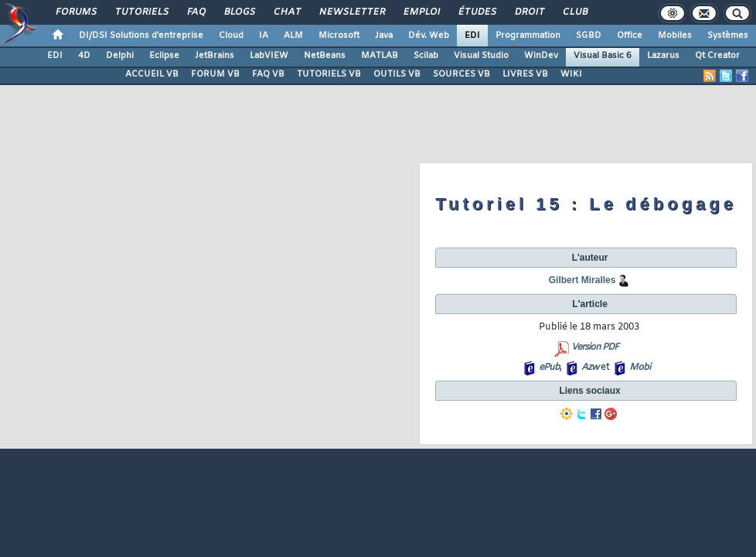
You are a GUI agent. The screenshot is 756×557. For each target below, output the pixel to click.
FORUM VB (215, 74)
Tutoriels (141, 12)
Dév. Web (429, 36)
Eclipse (164, 56)
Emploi (421, 12)
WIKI (571, 74)
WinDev (541, 56)
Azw (590, 367)
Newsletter (351, 12)
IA (264, 36)
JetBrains (215, 56)
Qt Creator (717, 56)
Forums (75, 12)
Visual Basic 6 (603, 56)
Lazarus (663, 56)
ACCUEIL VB (152, 74)
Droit (529, 12)
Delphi (120, 56)
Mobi (640, 367)
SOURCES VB (461, 74)
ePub (549, 367)
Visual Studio (481, 56)
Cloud (231, 36)
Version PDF (595, 347)
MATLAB (380, 56)
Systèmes (728, 36)
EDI (472, 36)
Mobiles (675, 36)
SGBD (589, 36)
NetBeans (325, 56)
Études (477, 12)
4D (84, 56)
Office (630, 36)
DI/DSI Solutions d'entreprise (141, 36)
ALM (293, 36)
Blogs (239, 12)
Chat (286, 12)
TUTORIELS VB (329, 74)
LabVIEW (269, 56)
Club (574, 12)
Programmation (528, 36)
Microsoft (339, 36)
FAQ (196, 12)
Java (384, 36)
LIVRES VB (525, 74)
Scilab (426, 56)
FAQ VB (268, 74)
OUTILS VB (397, 74)
